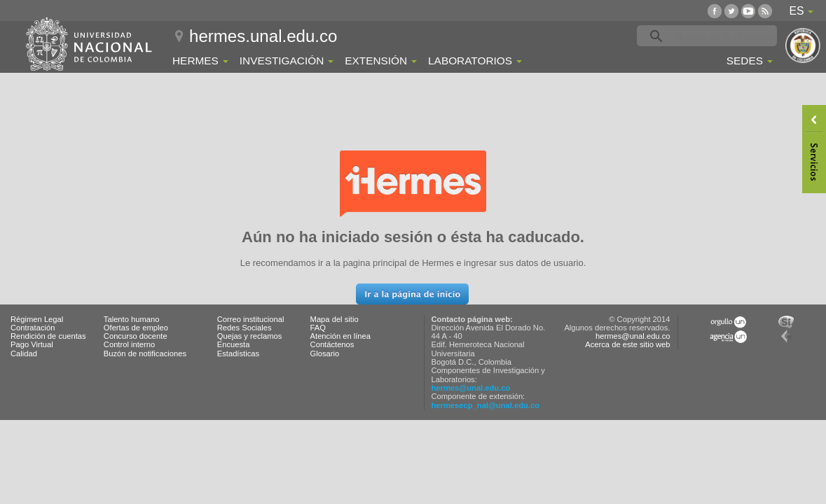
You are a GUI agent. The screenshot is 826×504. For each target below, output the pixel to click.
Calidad (24, 353)
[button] (412, 294)
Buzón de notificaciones (145, 353)
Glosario (325, 353)
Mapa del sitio (335, 319)
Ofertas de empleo (136, 328)
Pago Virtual (32, 344)
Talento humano (132, 319)
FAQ (318, 328)
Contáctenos (332, 344)
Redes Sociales (245, 328)
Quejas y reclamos (250, 336)
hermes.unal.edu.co (263, 36)
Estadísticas (238, 353)
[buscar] (729, 36)
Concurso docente (136, 336)
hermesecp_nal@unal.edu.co (486, 405)
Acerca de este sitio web (627, 344)
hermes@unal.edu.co (471, 388)
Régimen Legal (37, 319)
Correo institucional (251, 319)
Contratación (33, 328)
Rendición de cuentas (48, 336)
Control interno (129, 344)
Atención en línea (340, 336)
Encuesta (234, 344)
